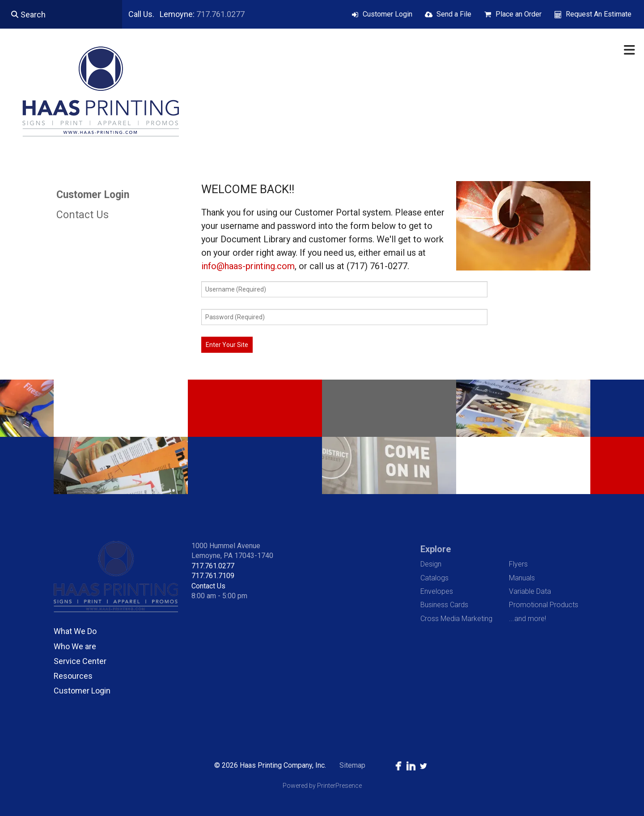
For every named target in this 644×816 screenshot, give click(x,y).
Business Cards (444, 605)
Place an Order (519, 14)
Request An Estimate (599, 14)
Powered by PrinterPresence (322, 786)
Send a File (454, 14)
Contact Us (83, 215)
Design (431, 564)
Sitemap (352, 765)
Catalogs (434, 578)
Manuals (522, 578)
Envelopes (437, 591)
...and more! (527, 619)
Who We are (75, 646)
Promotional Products (544, 605)
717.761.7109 (213, 576)
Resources (73, 676)
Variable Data (530, 591)
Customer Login (388, 14)
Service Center (80, 661)
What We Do (75, 631)
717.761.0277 (220, 14)
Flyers (518, 564)
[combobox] (61, 14)
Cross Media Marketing (456, 619)
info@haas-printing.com (248, 266)
